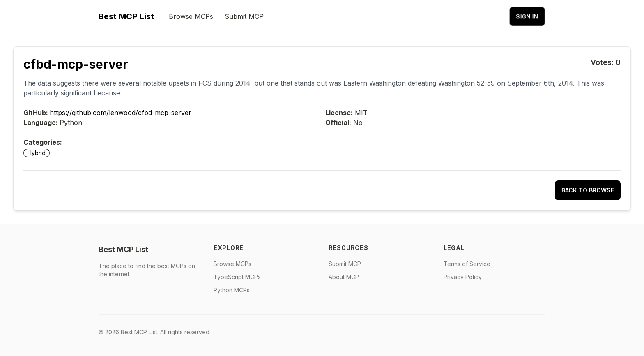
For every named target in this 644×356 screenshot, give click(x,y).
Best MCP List (126, 16)
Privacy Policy (463, 277)
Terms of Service (467, 264)
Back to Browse (588, 190)
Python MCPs (232, 290)
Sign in (527, 16)
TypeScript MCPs (237, 277)
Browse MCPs (191, 16)
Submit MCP (244, 16)
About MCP (344, 277)
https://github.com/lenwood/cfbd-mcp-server (121, 113)
